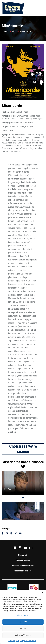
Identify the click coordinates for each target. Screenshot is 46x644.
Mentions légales (14, 641)
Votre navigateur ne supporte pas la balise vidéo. (23, 483)
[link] (15, 548)
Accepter (23, 622)
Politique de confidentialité (28, 641)
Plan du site (23, 555)
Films (14, 31)
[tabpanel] (23, 476)
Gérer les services (22, 615)
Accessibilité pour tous (23, 571)
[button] (42, 593)
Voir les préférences (23, 635)
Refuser (23, 628)
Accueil (5, 31)
